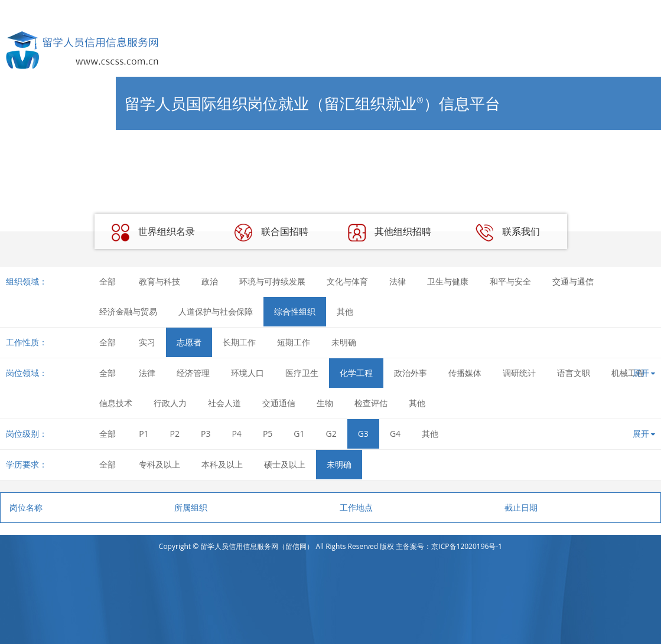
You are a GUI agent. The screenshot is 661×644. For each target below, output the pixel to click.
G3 (363, 434)
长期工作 (239, 342)
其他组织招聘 (389, 233)
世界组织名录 (153, 233)
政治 (210, 281)
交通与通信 (573, 281)
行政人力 (170, 403)
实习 (147, 342)
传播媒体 (465, 373)
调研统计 (519, 373)
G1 (299, 434)
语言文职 (574, 373)
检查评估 (371, 403)
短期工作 (294, 342)
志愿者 (189, 342)
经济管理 (193, 373)
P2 (175, 434)
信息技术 (116, 403)
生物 (325, 403)
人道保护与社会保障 (216, 311)
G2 (331, 434)
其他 (345, 311)
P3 (206, 434)
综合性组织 (295, 311)
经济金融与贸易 (128, 311)
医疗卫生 (302, 373)
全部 (108, 281)
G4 (395, 434)
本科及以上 (222, 464)
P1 (144, 434)
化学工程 (356, 373)
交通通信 (279, 403)
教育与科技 (159, 281)
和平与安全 (510, 281)
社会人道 (224, 403)
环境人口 (248, 373)
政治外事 (411, 373)
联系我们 (507, 233)
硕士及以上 (285, 464)
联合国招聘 (271, 233)
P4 (236, 434)
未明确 (344, 342)
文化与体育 (347, 281)
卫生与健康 (448, 281)
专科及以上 (159, 464)
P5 (268, 434)
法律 (398, 281)
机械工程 (628, 373)
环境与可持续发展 (272, 281)
